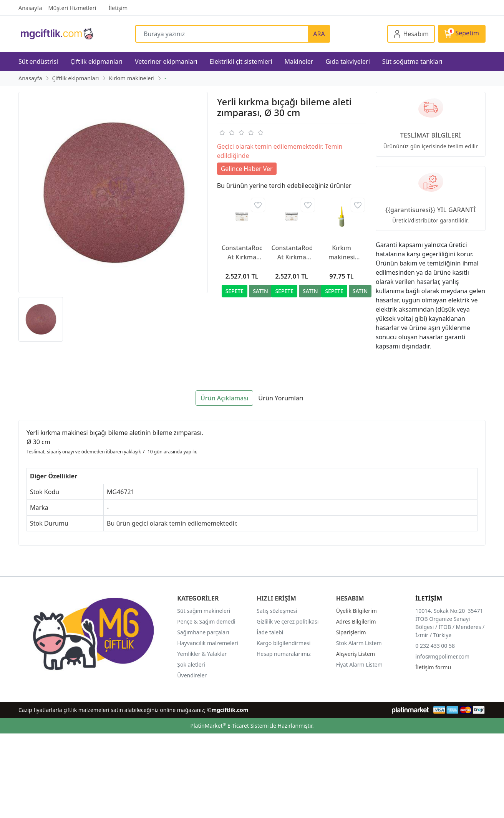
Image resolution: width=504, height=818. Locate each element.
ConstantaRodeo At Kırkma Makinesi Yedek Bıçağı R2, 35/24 (292, 253)
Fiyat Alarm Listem (359, 665)
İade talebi (270, 632)
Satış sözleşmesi (277, 611)
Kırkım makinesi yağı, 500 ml (341, 253)
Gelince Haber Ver (247, 169)
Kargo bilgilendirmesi (283, 643)
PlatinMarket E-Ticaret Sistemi (229, 726)
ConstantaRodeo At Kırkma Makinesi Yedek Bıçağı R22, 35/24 (242, 253)
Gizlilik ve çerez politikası (288, 621)
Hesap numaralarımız (284, 654)
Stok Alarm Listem (359, 643)
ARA (319, 34)
